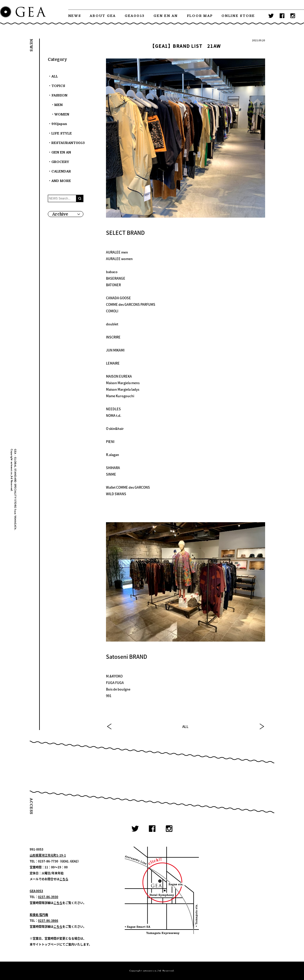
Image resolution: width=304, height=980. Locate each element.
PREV (110, 726)
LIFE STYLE (62, 133)
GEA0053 (135, 16)
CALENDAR (61, 171)
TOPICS (58, 86)
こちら (64, 879)
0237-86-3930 (48, 897)
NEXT (262, 726)
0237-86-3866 (48, 920)
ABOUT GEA (103, 16)
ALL (185, 726)
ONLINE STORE (238, 16)
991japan (59, 124)
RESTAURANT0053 (68, 143)
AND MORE (61, 181)
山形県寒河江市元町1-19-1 (48, 855)
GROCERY (60, 162)
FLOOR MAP (200, 16)
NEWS (75, 16)
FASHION (59, 95)
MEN (58, 105)
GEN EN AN (166, 16)
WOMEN (62, 114)
